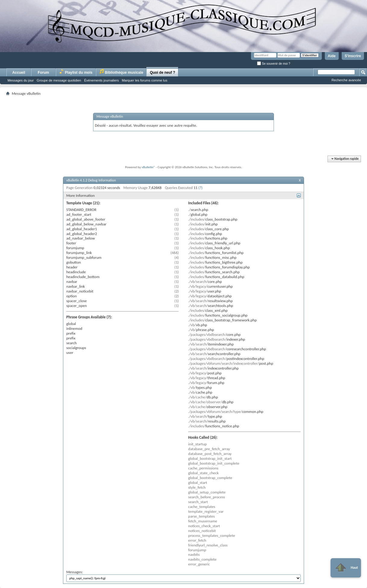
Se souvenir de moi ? (274, 64)
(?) (200, 188)
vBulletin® (148, 167)
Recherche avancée (346, 80)
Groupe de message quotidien (59, 80)
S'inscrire (353, 56)
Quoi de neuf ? (162, 73)
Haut (346, 568)
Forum (43, 73)
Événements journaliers (101, 80)
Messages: (183, 576)
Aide (332, 56)
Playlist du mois (76, 72)
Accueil (19, 73)
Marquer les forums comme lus (144, 80)
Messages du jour (21, 80)
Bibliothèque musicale (121, 72)
